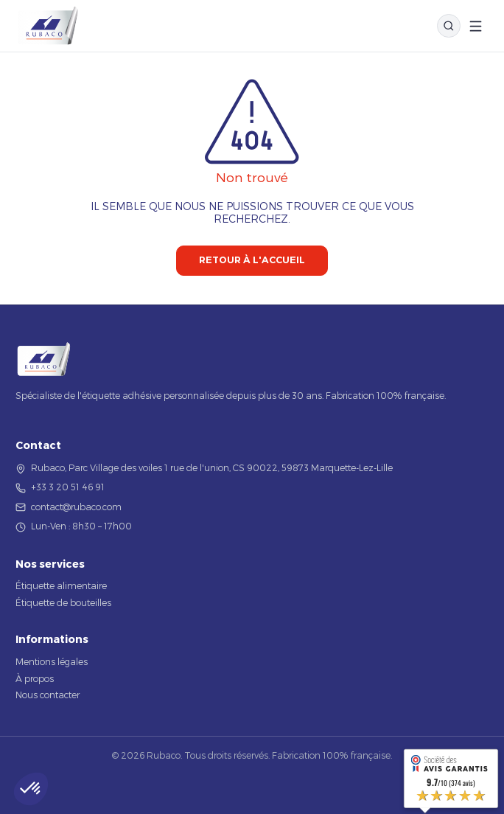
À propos (35, 678)
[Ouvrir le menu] (476, 26)
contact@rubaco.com (76, 507)
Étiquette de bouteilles (63, 602)
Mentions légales (52, 661)
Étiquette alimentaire (61, 585)
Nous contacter (48, 695)
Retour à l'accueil (252, 260)
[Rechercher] (449, 26)
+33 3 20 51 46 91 (68, 487)
